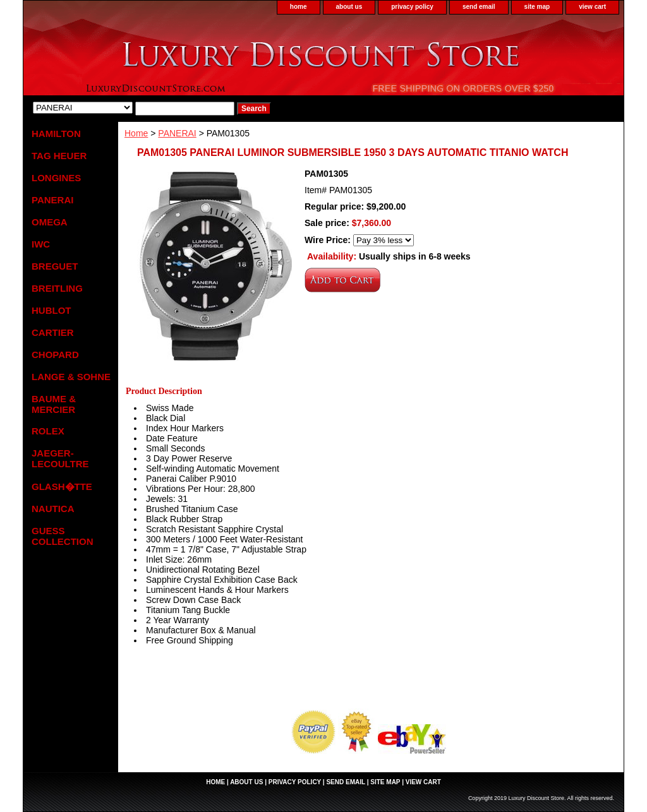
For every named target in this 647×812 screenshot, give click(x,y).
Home (136, 133)
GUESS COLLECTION (63, 536)
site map (537, 7)
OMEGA (50, 222)
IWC (41, 244)
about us (349, 7)
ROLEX (48, 431)
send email (479, 7)
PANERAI (177, 133)
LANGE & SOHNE (71, 377)
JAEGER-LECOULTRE (60, 458)
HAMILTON (56, 134)
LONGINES (56, 178)
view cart (592, 7)
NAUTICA (53, 509)
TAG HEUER (59, 156)
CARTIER (53, 332)
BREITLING (57, 288)
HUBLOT (51, 310)
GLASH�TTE (62, 487)
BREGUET (55, 266)
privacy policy (412, 7)
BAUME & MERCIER (54, 404)
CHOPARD (55, 355)
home (299, 7)
